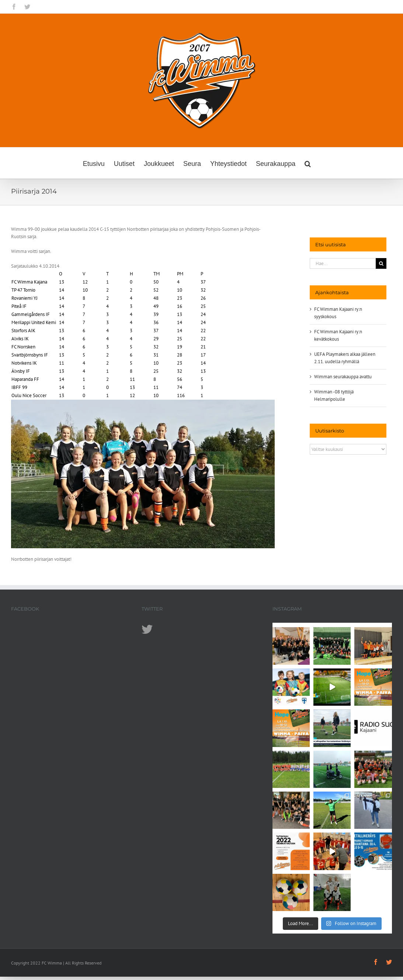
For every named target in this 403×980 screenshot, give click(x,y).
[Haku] (381, 263)
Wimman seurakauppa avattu (343, 377)
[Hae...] (343, 263)
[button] (308, 163)
